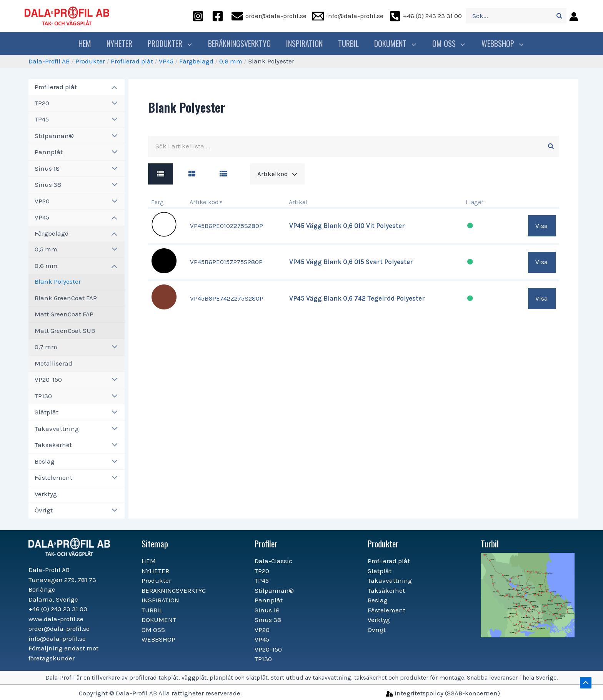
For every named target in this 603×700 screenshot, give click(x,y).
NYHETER (123, 43)
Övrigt (44, 510)
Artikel (298, 202)
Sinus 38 (48, 185)
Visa (542, 226)
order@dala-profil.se (59, 629)
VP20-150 (48, 379)
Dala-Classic (273, 561)
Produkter (173, 43)
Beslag (45, 461)
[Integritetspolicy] (443, 693)
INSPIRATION (306, 43)
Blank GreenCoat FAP (66, 298)
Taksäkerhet (53, 445)
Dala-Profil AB (49, 61)
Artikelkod (204, 202)
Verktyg (46, 494)
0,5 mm (46, 249)
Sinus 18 (47, 168)
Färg (157, 202)
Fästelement (53, 477)
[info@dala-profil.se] (348, 16)
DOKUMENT (396, 43)
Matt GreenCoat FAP (64, 314)
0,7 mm (46, 347)
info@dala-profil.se (57, 638)
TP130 (43, 396)
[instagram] (199, 16)
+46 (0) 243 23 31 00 (58, 609)
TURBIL (350, 43)
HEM (89, 43)
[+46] (426, 16)
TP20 (42, 103)
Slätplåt (47, 412)
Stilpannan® (54, 136)
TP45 (42, 119)
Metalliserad (53, 363)
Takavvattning (57, 429)
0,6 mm (231, 61)
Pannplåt (49, 152)
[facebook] (219, 16)
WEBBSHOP (500, 43)
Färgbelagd (196, 61)
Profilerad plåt (132, 61)
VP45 (166, 61)
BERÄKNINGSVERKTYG (241, 43)
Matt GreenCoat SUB (65, 331)
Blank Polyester (58, 281)
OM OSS (448, 43)
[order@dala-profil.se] (269, 16)
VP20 (42, 201)
